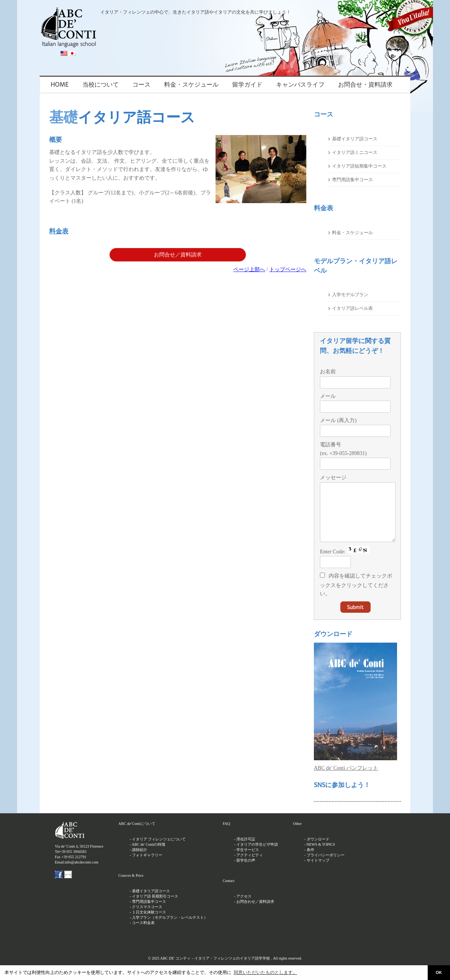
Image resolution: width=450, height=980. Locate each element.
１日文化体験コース (149, 923)
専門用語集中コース (352, 180)
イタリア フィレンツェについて (159, 850)
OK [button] (439, 972)
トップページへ (288, 269)
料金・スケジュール (191, 85)
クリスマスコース (147, 918)
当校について (101, 85)
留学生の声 (246, 872)
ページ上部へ (249, 269)
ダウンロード (318, 850)
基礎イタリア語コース (355, 139)
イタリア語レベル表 (352, 308)
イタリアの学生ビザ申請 (257, 856)
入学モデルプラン (350, 295)
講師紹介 (140, 861)
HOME (60, 85)
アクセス (244, 908)
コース (141, 85)
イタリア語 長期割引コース (155, 908)
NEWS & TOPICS (321, 856)
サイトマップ (318, 872)
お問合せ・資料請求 (365, 85)
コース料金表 (143, 934)
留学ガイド (247, 85)
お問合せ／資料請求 (178, 255)
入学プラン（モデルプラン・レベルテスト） (170, 929)
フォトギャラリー (147, 866)
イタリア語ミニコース (355, 152)
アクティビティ (250, 866)
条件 (310, 861)
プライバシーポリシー (326, 866)
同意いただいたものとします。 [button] (265, 972)
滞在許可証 (246, 850)
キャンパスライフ (300, 85)
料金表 (59, 231)
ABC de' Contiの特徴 (148, 856)
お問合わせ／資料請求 (255, 913)
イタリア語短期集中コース (359, 166)
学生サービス (248, 861)
